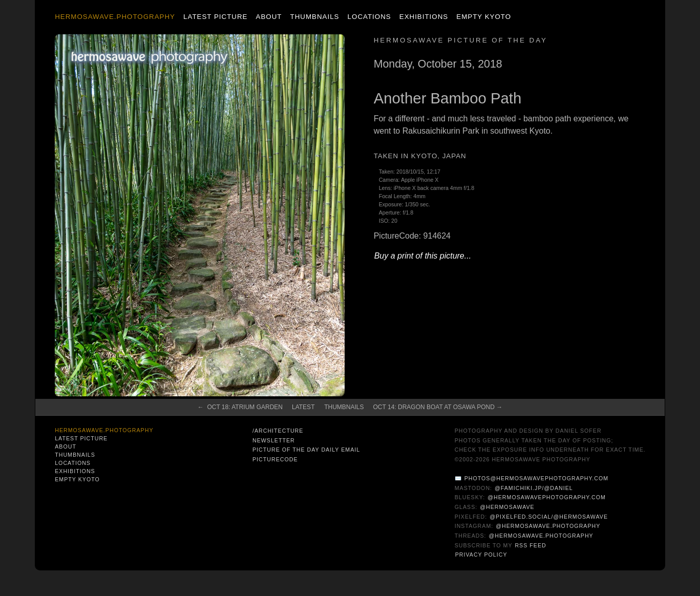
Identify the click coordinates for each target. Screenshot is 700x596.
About (269, 17)
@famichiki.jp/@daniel (534, 488)
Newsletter (274, 440)
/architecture (278, 431)
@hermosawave (507, 507)
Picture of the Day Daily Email (306, 450)
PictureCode (275, 459)
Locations (369, 17)
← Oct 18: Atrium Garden (240, 407)
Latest (303, 407)
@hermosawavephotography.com (547, 497)
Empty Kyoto (484, 17)
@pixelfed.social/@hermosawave (549, 517)
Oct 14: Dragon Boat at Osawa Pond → (438, 407)
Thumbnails (315, 17)
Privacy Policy (481, 555)
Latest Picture (215, 17)
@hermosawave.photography (548, 526)
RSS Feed (530, 545)
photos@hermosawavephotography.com (536, 478)
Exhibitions (424, 17)
